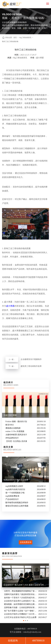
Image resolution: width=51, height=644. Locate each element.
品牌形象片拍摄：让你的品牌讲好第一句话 (20, 607)
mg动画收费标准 (12, 496)
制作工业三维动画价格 (10, 41)
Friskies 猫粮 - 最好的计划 (16, 422)
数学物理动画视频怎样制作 (17, 503)
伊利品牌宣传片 (12, 438)
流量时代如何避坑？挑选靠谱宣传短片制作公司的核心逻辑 (20, 594)
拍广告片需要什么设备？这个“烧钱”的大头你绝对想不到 (20, 611)
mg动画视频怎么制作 (14, 486)
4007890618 (38, 641)
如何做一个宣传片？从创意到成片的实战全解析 (20, 598)
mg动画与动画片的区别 (15, 489)
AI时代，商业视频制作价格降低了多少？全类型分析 (20, 591)
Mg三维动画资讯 (25, 38)
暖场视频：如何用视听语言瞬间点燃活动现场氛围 (20, 604)
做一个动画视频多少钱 (15, 493)
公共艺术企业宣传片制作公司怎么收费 (20, 617)
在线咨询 (13, 641)
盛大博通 (10, 306)
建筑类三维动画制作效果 (31, 366)
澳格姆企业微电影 (13, 428)
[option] (26, 591)
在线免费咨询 (26, 542)
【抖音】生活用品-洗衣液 (16, 441)
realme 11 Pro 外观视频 (15, 431)
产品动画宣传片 (12, 499)
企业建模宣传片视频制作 (31, 359)
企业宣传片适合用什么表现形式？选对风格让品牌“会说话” (20, 601)
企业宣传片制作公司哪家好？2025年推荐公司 (21, 614)
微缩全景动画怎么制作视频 (17, 506)
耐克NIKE (10, 425)
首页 (15, 38)
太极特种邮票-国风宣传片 (16, 435)
